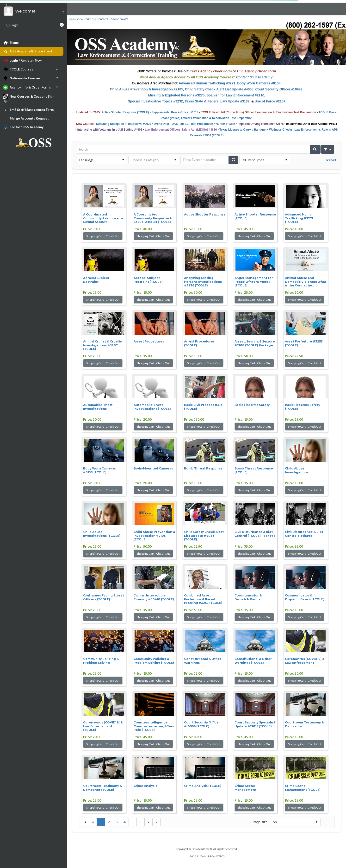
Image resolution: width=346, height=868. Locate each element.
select (123, 160)
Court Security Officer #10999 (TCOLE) (202, 724)
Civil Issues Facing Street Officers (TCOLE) (104, 597)
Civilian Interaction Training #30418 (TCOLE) (154, 597)
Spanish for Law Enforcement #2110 (235, 95)
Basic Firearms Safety (252, 405)
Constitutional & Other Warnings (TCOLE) (253, 661)
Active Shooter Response (205, 214)
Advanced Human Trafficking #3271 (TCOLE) (299, 218)
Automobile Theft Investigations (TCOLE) (152, 407)
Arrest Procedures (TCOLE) (199, 343)
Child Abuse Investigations (297, 470)
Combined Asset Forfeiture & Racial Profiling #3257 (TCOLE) (203, 599)
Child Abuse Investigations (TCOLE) (102, 534)
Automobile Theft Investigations (98, 407)
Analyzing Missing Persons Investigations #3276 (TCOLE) (203, 282)
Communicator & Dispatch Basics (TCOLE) (305, 597)
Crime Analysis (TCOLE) (203, 786)
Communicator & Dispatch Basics (248, 597)
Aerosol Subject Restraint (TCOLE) (148, 280)
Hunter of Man (226, 124)
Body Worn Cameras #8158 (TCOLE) (99, 470)
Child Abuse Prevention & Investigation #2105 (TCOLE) (154, 536)
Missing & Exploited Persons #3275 (176, 95)
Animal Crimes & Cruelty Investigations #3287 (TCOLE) (102, 345)
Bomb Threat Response (203, 468)
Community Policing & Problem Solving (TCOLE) (154, 661)
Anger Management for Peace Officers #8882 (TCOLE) (254, 282)
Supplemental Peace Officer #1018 (175, 112)
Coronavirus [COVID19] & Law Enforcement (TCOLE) (103, 726)
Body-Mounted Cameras (153, 468)
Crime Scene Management (245, 788)
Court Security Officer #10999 (279, 89)
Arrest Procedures (149, 341)
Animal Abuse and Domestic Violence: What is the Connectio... (306, 282)
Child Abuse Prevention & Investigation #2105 (146, 89)
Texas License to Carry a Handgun (243, 130)
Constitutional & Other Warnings (203, 661)
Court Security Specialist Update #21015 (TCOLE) (255, 724)
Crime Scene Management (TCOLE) (303, 788)
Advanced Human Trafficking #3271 (207, 83)
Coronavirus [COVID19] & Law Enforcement (305, 661)
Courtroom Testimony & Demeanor (304, 724)
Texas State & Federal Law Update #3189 (217, 101)
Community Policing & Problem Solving (101, 661)
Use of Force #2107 (270, 101)
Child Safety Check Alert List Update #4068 (219, 89)
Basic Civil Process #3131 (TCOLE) (204, 407)
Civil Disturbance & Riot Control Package (304, 534)
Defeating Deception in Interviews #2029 (124, 124)
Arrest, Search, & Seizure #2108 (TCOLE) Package (255, 343)
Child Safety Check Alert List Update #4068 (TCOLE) (204, 536)
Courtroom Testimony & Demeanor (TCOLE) (102, 788)
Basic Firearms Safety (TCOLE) (303, 407)
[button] (315, 149)
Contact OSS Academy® (112, 19)
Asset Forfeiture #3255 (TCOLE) (304, 343)
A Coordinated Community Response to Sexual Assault (103, 218)
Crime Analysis (145, 786)
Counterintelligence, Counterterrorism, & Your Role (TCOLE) (154, 726)
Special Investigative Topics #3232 (155, 101)
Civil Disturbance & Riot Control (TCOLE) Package (255, 534)
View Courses (86, 19)
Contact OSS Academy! (255, 77)
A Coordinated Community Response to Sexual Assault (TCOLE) (154, 218)
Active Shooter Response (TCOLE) (125, 112)
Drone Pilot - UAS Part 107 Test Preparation (183, 124)
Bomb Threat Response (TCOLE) (254, 470)
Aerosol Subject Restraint (96, 280)
